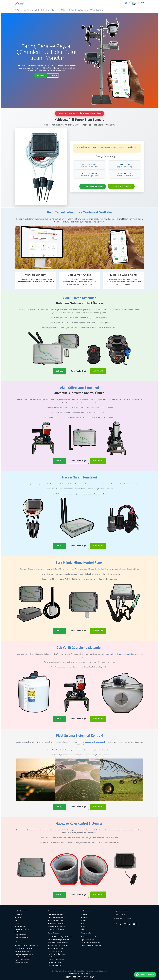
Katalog (83, 926)
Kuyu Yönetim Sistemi (22, 960)
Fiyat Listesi (18, 932)
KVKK (54, 971)
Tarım (55, 10)
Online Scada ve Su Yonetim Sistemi (26, 945)
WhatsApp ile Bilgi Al (122, 186)
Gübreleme (83, 10)
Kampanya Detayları (94, 186)
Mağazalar (18, 918)
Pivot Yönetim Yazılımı (55, 957)
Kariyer (17, 923)
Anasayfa (84, 915)
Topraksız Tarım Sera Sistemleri (58, 945)
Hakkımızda (18, 915)
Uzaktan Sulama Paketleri (89, 937)
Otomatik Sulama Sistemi (23, 951)
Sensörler (45, 10)
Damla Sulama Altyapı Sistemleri (58, 940)
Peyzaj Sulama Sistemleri (56, 929)
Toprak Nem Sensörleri (55, 920)
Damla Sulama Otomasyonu (24, 948)
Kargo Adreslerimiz (21, 935)
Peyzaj (72, 10)
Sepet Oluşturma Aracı (22, 929)
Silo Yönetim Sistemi (21, 963)
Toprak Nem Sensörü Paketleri (91, 945)
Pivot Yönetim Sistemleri (23, 957)
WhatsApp (98, 371)
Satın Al (60, 371)
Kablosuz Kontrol (32, 10)
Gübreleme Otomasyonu (56, 923)
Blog (16, 920)
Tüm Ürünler (41, 75)
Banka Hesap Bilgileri (21, 938)
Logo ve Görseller (20, 926)
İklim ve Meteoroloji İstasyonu (58, 943)
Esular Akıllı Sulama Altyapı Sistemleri (60, 937)
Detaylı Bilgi (53, 75)
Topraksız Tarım (97, 10)
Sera (64, 10)
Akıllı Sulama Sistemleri (55, 915)
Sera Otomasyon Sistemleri (57, 926)
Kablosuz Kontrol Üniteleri (56, 918)
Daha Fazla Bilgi (78, 371)
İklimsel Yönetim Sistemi (56, 960)
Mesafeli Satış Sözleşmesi (85, 971)
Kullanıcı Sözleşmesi (100, 971)
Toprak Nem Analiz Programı (57, 954)
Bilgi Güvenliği (71, 971)
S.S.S (82, 929)
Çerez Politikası (61, 971)
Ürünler (18, 10)
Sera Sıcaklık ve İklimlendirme (91, 943)
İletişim (83, 920)
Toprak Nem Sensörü (88, 940)
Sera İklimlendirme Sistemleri (24, 954)
